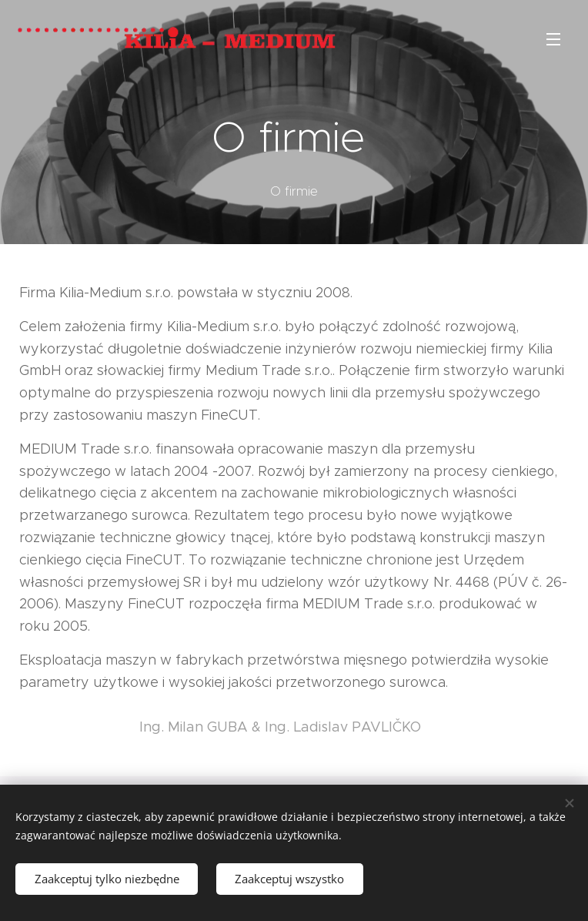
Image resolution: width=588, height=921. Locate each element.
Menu (553, 39)
